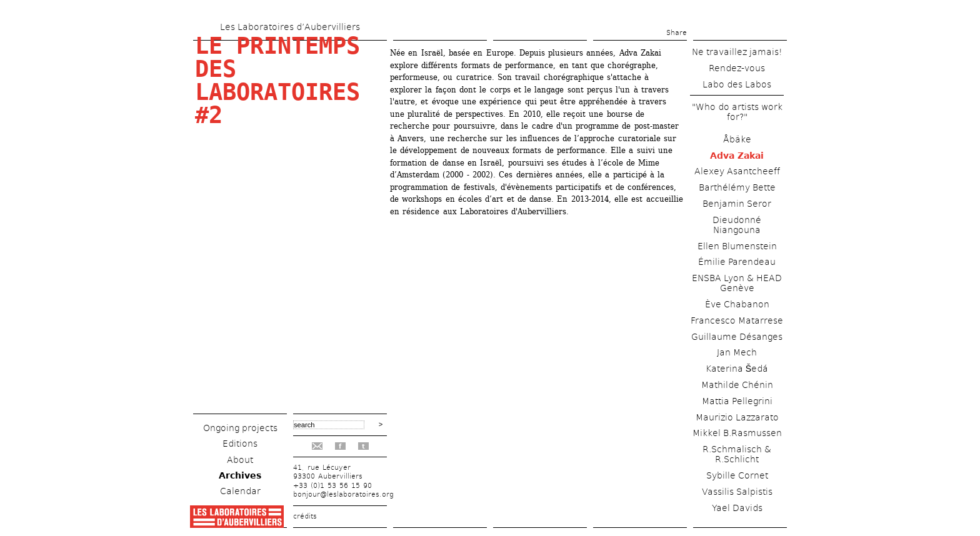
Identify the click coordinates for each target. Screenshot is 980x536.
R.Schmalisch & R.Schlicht (737, 454)
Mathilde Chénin (737, 385)
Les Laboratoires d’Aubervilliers (290, 27)
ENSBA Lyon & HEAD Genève (737, 283)
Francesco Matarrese (737, 320)
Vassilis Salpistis (737, 492)
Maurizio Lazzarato (737, 417)
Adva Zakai (737, 156)
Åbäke (737, 139)
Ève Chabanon (737, 304)
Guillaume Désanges (737, 337)
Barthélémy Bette (737, 187)
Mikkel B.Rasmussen (737, 433)
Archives (240, 475)
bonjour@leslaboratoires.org (343, 494)
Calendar (240, 491)
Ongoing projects (240, 428)
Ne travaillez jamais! (737, 52)
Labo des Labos (737, 84)
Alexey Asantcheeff (737, 171)
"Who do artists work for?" (737, 112)
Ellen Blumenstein (737, 246)
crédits (305, 516)
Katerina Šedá (737, 369)
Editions (240, 444)
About (240, 460)
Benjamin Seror (737, 204)
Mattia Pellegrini (737, 401)
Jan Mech (737, 352)
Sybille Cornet (737, 475)
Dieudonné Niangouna (737, 225)
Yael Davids (737, 508)
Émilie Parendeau (737, 262)
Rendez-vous (737, 68)
